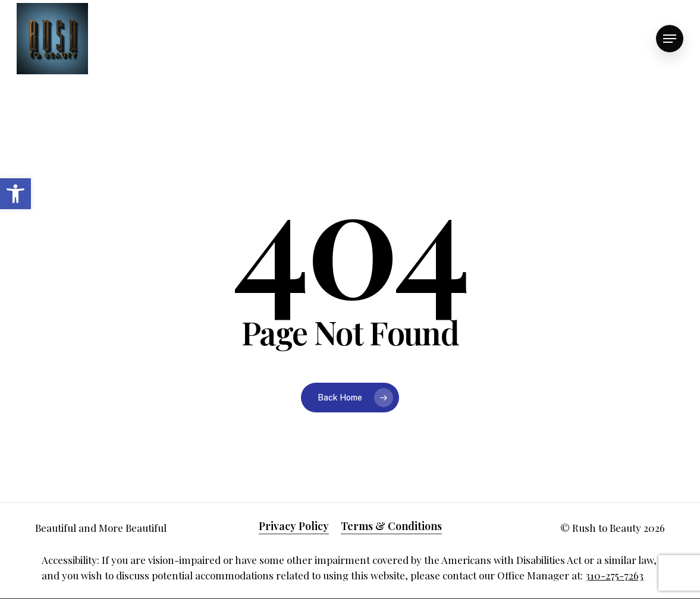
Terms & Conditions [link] (391, 526)
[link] (15, 194)
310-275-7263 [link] (614, 575)
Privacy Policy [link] (294, 526)
